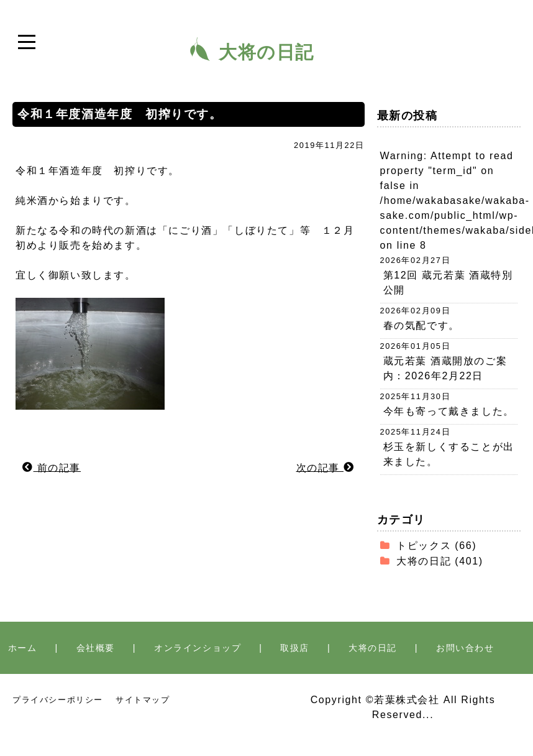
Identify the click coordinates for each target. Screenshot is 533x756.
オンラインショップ (198, 648)
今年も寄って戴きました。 (449, 411)
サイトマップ (143, 700)
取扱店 (295, 648)
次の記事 (326, 467)
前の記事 (52, 467)
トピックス (424, 546)
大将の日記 (424, 561)
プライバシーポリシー (58, 700)
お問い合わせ (465, 648)
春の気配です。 (421, 325)
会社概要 (96, 648)
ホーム (23, 648)
